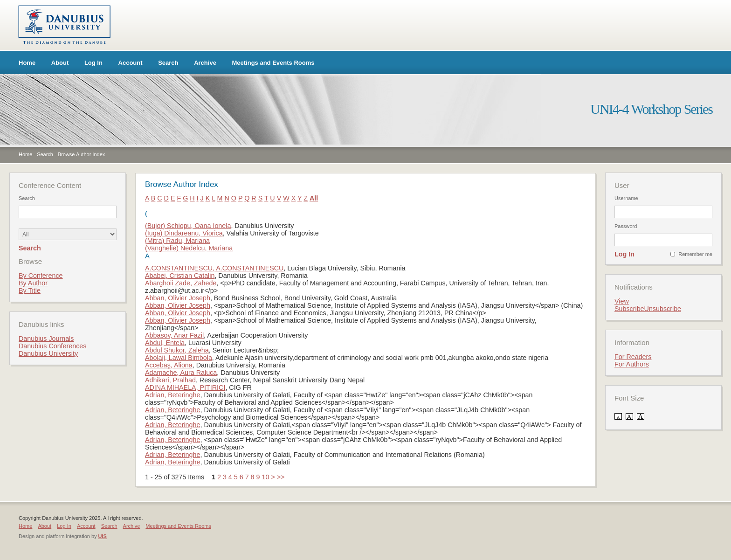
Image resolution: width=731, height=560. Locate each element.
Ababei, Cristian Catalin (180, 276)
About (60, 63)
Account (131, 63)
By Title (30, 290)
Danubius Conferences (52, 346)
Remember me (695, 254)
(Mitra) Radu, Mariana (177, 241)
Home (27, 63)
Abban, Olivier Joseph (178, 298)
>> (281, 477)
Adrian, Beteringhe (172, 395)
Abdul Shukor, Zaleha (177, 350)
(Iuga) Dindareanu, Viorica (184, 233)
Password (626, 226)
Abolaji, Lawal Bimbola (179, 358)
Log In (93, 63)
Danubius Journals (46, 339)
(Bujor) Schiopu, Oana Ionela (188, 226)
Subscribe (629, 309)
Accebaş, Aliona (169, 365)
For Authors (632, 364)
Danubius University (48, 353)
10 (265, 477)
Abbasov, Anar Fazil (174, 335)
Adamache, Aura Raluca (181, 373)
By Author (33, 283)
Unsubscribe (663, 309)
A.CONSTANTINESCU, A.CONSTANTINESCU (214, 268)
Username (626, 198)
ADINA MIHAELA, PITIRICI (185, 387)
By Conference (41, 276)
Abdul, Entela (165, 343)
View (622, 301)
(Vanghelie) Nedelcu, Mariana (189, 248)
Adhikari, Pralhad (170, 380)
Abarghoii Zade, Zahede (181, 283)
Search (168, 63)
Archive (205, 63)
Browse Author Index (82, 154)
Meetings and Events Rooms (273, 63)
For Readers (633, 357)
